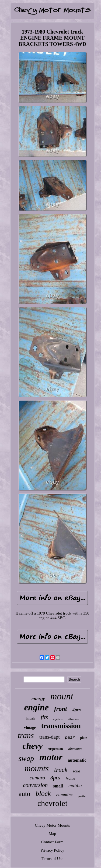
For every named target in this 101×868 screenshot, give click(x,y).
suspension (55, 749)
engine (36, 707)
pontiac (82, 796)
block (43, 793)
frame (70, 778)
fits (44, 717)
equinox (58, 719)
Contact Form (52, 842)
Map (53, 834)
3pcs (55, 778)
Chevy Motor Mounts (52, 825)
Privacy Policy (53, 850)
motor (51, 757)
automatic (77, 760)
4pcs (76, 710)
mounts (37, 769)
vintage (30, 728)
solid (76, 771)
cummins (64, 795)
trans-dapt (50, 737)
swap (26, 758)
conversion (35, 785)
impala (31, 718)
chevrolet (53, 803)
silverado (74, 719)
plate (84, 738)
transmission (61, 726)
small (58, 786)
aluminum (75, 749)
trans (26, 735)
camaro (37, 778)
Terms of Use (52, 859)
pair (70, 738)
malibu (75, 786)
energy (38, 699)
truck (61, 770)
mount (62, 696)
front (60, 709)
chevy (33, 746)
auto (24, 794)
